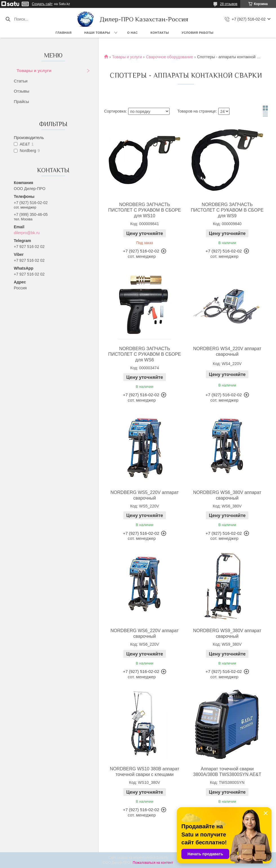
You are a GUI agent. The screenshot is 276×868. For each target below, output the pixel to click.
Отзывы (22, 91)
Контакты (160, 33)
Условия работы (198, 33)
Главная (64, 33)
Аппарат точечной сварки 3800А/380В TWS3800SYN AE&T (227, 772)
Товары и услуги (34, 71)
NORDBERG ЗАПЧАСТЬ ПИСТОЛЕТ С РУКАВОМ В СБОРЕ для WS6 (144, 354)
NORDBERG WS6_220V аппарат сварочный (144, 633)
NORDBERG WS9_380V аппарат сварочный (227, 633)
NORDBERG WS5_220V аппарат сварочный (144, 495)
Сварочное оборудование (169, 57)
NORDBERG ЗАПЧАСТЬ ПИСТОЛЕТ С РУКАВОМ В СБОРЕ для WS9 (227, 210)
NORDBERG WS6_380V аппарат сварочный (227, 495)
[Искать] (8, 19)
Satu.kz (162, 858)
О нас (133, 33)
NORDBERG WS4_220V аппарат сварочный (227, 351)
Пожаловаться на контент (153, 863)
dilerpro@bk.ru (27, 233)
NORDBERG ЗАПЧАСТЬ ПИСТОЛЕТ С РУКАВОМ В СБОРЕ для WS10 (144, 210)
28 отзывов (229, 4)
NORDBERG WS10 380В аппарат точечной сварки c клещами (145, 772)
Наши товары (97, 33)
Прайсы (21, 101)
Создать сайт (42, 4)
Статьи (21, 81)
